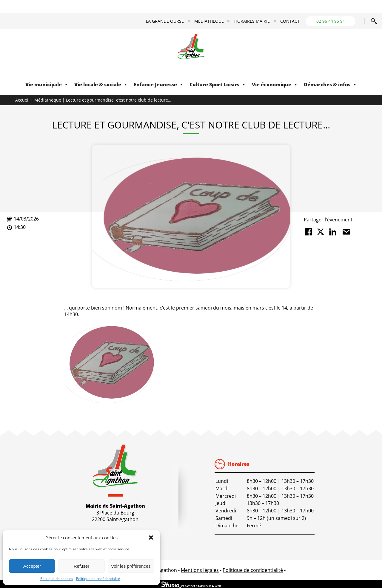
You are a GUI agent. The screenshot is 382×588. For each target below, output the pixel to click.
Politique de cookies (57, 579)
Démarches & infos (330, 85)
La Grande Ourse (165, 21)
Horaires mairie (252, 21)
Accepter (32, 566)
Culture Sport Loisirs (218, 85)
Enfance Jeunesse (159, 85)
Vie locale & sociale (101, 85)
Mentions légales (200, 570)
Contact (290, 21)
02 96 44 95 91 (331, 21)
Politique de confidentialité (98, 579)
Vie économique (275, 85)
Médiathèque (209, 21)
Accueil (22, 100)
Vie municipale (47, 85)
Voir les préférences (131, 566)
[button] (151, 538)
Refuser (82, 566)
